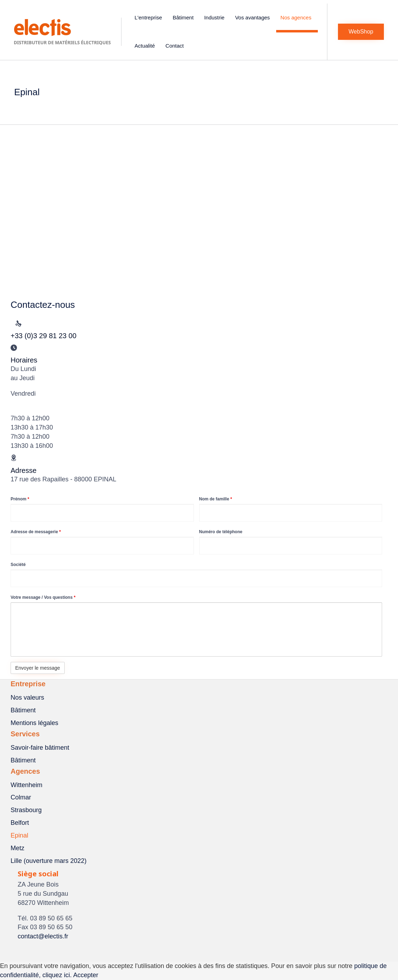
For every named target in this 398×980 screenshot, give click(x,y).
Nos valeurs (27, 698)
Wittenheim (26, 785)
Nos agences (297, 17)
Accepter (86, 975)
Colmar (21, 797)
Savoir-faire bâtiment (40, 748)
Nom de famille (216, 499)
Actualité (146, 46)
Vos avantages (254, 17)
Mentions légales (34, 723)
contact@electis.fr (43, 936)
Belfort (20, 823)
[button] (361, 32)
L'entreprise (149, 17)
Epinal (19, 835)
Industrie (215, 17)
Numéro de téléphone (221, 532)
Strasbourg (26, 810)
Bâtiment (184, 17)
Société (18, 565)
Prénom (20, 499)
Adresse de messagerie (36, 532)
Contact (176, 46)
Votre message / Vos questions (43, 597)
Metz (17, 848)
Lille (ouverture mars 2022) (49, 861)
